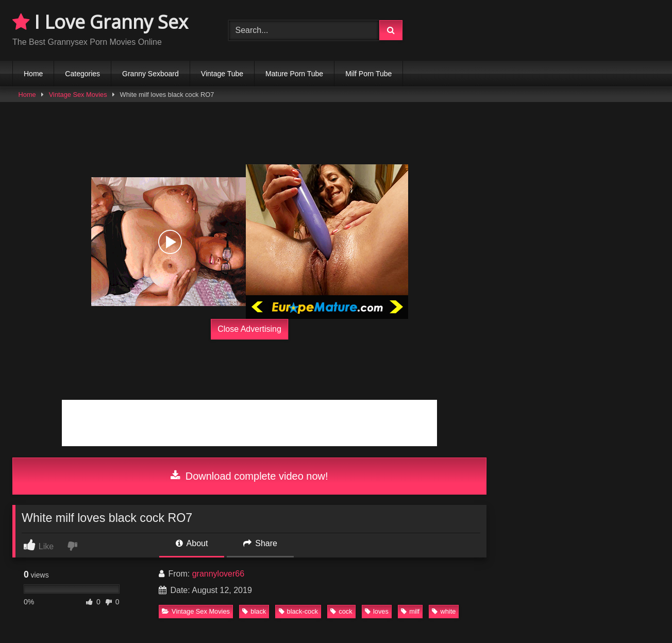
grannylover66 (218, 574)
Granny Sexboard (150, 74)
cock (341, 611)
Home (33, 74)
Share (260, 543)
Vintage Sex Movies (78, 95)
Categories (82, 74)
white (444, 611)
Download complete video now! (249, 476)
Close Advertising (249, 329)
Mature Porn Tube (294, 74)
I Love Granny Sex (100, 22)
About (192, 543)
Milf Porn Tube (368, 74)
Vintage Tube (222, 74)
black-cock (298, 611)
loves (377, 611)
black (254, 611)
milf (410, 611)
